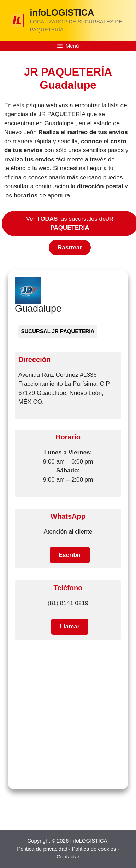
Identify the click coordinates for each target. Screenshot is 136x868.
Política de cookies (94, 849)
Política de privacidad (42, 849)
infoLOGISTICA (62, 12)
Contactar (68, 856)
